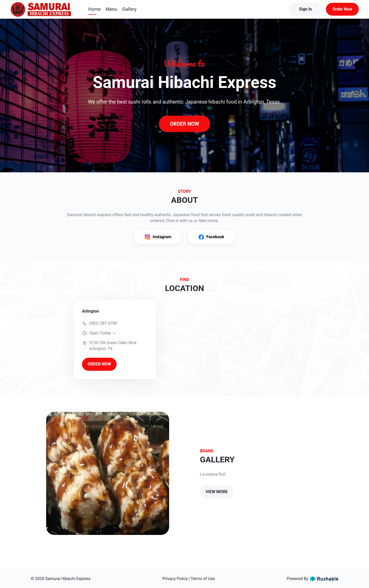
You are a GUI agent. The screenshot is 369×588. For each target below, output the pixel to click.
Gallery (130, 9)
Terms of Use (203, 579)
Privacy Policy (175, 579)
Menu (111, 9)
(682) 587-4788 (103, 323)
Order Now (342, 9)
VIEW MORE (217, 492)
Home (94, 9)
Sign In (305, 9)
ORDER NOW (184, 124)
